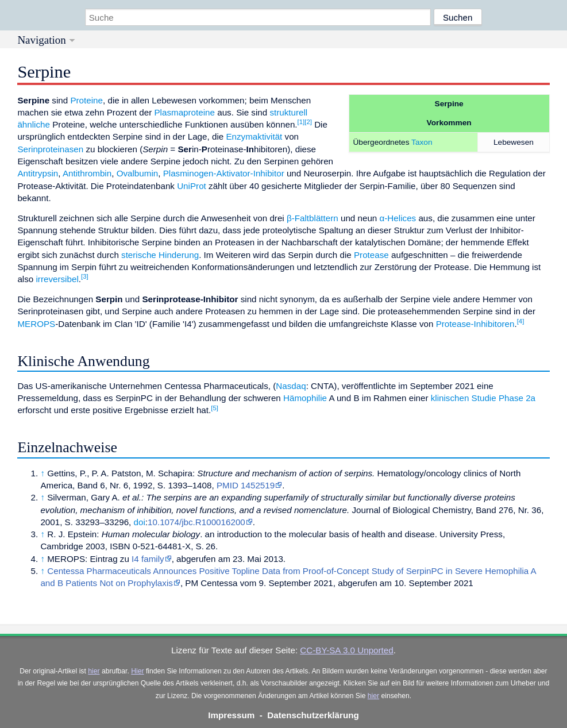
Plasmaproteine (184, 112)
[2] (308, 122)
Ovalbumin (138, 173)
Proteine (86, 100)
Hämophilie (305, 398)
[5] (215, 408)
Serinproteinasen (50, 149)
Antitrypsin (38, 173)
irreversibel (57, 279)
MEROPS (36, 324)
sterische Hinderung (160, 255)
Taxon (422, 142)
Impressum (231, 715)
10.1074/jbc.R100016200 (196, 522)
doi (140, 522)
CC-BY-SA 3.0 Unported (346, 650)
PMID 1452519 (246, 485)
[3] (85, 276)
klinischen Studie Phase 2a (483, 398)
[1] (301, 122)
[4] (521, 321)
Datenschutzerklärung (313, 715)
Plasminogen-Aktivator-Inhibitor (224, 173)
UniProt (192, 186)
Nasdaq (291, 386)
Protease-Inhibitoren (475, 324)
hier (94, 671)
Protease (371, 255)
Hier (137, 671)
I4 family (148, 559)
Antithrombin (87, 173)
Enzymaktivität (254, 136)
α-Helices (398, 218)
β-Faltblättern (313, 218)
